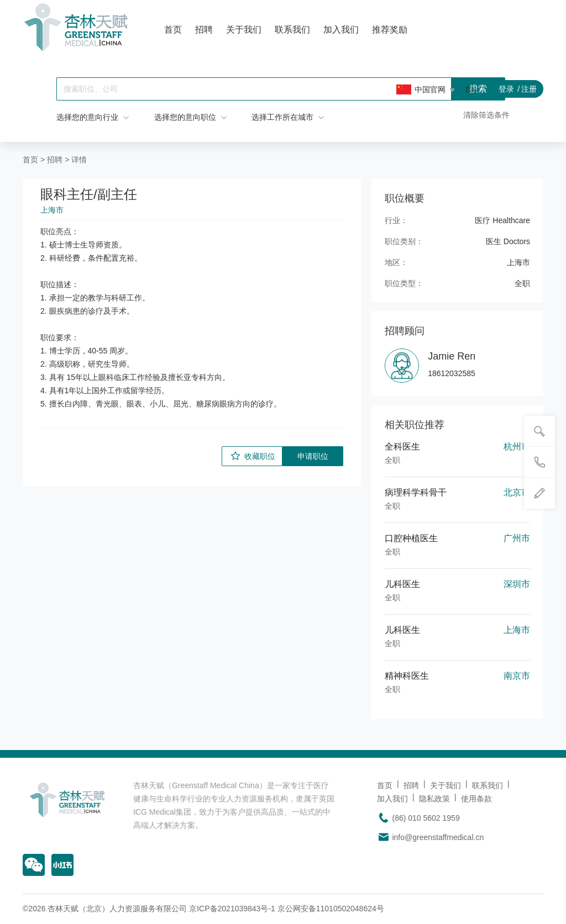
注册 (529, 89)
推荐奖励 (390, 30)
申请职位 (313, 456)
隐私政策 (434, 799)
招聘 (204, 30)
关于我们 (244, 30)
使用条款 (476, 799)
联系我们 (292, 30)
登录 (506, 89)
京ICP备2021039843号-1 (232, 909)
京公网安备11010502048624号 (331, 909)
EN (471, 89)
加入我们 (341, 30)
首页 (173, 30)
